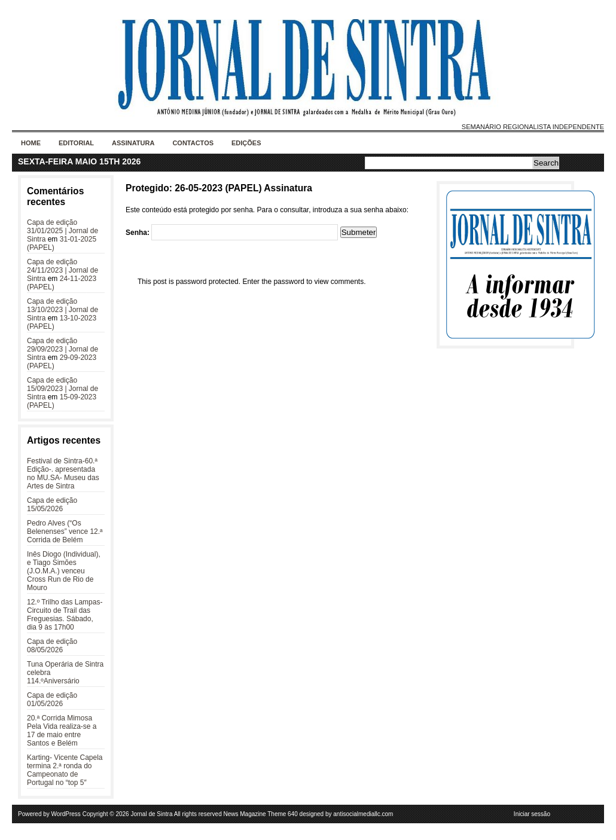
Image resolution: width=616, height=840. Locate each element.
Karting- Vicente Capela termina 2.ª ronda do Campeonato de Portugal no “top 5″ (65, 770)
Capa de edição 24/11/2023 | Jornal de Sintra (62, 270)
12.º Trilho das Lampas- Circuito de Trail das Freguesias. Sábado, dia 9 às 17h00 (65, 615)
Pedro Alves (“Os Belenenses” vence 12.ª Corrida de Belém (65, 532)
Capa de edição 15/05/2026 (52, 505)
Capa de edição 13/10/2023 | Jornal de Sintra (62, 310)
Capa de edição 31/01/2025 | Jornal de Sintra (62, 231)
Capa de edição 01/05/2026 (52, 700)
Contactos (193, 143)
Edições (246, 143)
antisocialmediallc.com (363, 814)
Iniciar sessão (532, 814)
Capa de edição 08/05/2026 (52, 646)
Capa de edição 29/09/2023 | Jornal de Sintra (62, 349)
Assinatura (133, 143)
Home (31, 143)
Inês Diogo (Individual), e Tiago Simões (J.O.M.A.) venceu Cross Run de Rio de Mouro (64, 571)
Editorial (76, 143)
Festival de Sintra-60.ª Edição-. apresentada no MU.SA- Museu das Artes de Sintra (63, 474)
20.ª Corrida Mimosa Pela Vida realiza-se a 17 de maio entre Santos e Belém (62, 731)
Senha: (232, 233)
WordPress (66, 814)
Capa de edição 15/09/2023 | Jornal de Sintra (62, 389)
